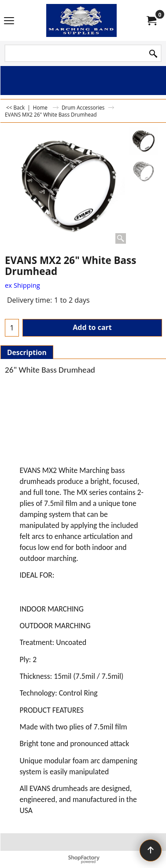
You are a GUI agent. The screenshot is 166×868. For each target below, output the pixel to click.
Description (27, 352)
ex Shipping (22, 285)
